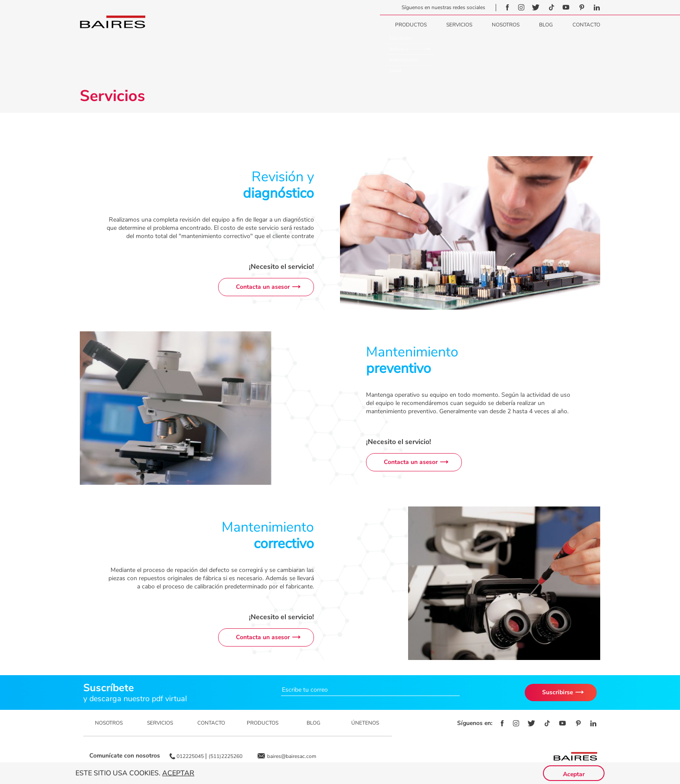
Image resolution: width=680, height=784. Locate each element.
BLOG (314, 723)
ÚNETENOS (365, 723)
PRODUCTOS (263, 723)
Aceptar (178, 773)
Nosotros (506, 25)
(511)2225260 (226, 756)
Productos (411, 25)
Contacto (586, 25)
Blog (546, 25)
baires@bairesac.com (292, 756)
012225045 (191, 756)
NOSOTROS (109, 723)
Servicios (459, 25)
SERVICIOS (160, 723)
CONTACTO (211, 723)
